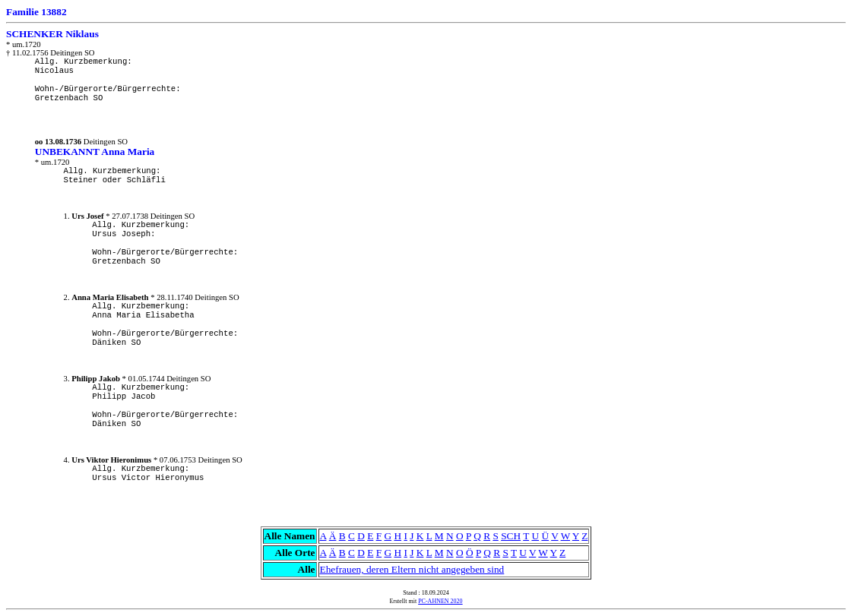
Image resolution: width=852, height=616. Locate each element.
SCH (511, 536)
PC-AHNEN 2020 (440, 601)
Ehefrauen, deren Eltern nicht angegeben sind (412, 569)
